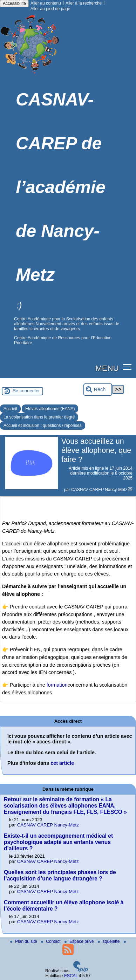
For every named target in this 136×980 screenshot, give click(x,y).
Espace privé (80, 941)
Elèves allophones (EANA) (50, 409)
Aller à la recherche (84, 3)
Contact (51, 941)
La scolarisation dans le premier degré (39, 417)
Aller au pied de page (50, 9)
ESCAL (71, 976)
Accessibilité (14, 4)
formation (57, 685)
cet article (62, 763)
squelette (109, 941)
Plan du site (24, 941)
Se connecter (26, 391)
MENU (107, 368)
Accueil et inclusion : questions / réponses (43, 426)
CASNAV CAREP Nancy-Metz (99, 490)
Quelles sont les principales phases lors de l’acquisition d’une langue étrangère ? (60, 875)
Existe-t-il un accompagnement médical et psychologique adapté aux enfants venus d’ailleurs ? (58, 842)
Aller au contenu (46, 3)
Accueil (10, 409)
